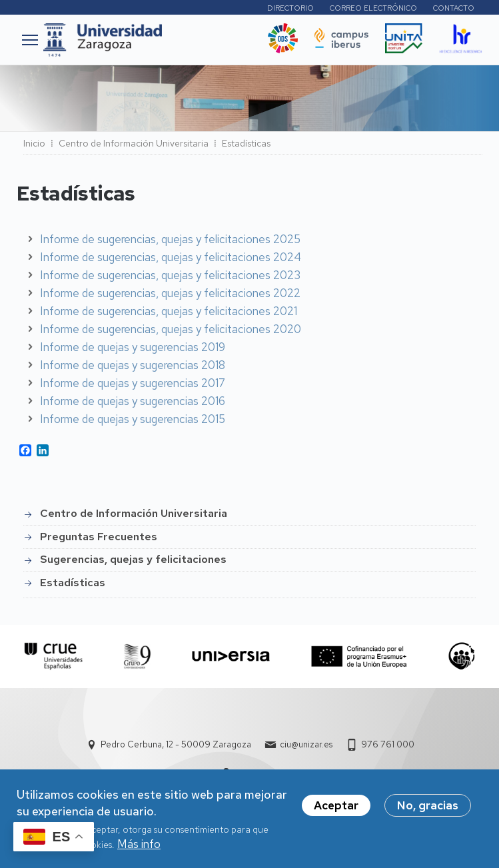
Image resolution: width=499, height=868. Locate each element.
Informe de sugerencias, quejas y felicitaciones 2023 (170, 275)
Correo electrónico (373, 8)
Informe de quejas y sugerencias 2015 (133, 419)
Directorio (290, 8)
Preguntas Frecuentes (99, 537)
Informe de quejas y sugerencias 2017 (133, 383)
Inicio (34, 143)
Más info (139, 848)
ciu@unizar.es (306, 744)
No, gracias (428, 809)
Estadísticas (73, 583)
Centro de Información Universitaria (134, 143)
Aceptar (336, 809)
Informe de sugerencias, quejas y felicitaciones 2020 (171, 329)
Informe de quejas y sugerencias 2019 (133, 347)
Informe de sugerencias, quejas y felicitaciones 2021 (169, 311)
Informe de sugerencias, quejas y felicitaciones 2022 (170, 293)
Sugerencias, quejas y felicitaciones (133, 559)
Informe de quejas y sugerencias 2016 (133, 401)
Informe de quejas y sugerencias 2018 (133, 365)
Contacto (454, 8)
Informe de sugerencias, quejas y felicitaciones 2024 (171, 257)
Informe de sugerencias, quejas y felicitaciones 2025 (170, 239)
